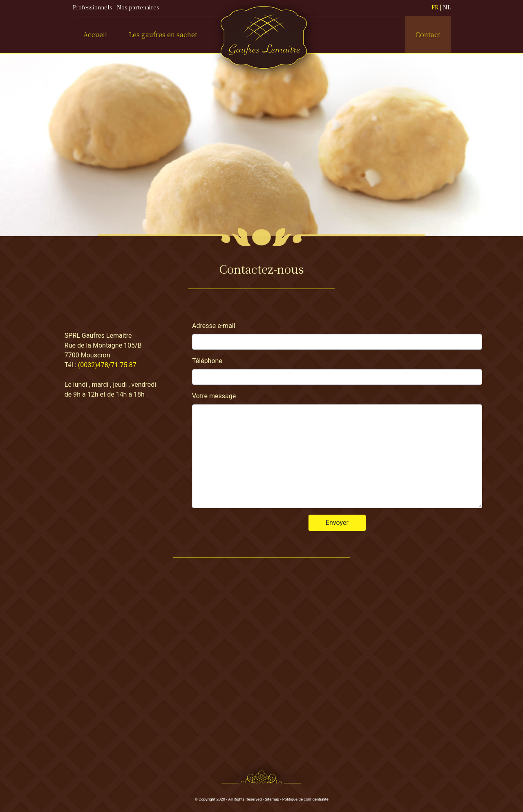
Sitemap (272, 799)
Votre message (214, 396)
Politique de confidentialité (305, 799)
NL (447, 7)
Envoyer (337, 523)
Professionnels (93, 7)
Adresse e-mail (214, 326)
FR (435, 7)
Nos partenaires (138, 7)
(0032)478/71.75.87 (107, 365)
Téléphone (207, 361)
